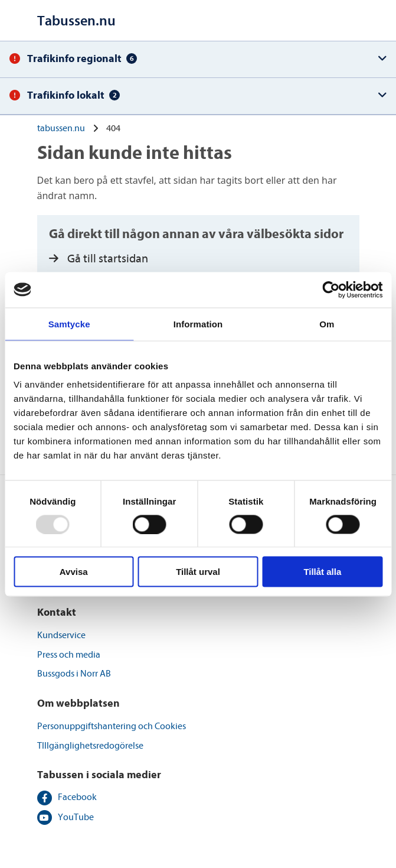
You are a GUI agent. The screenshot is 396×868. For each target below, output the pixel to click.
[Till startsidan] (76, 21)
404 (113, 128)
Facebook (77, 797)
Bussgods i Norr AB (74, 674)
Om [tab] (327, 324)
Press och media (69, 655)
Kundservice (61, 635)
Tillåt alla (322, 572)
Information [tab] (198, 324)
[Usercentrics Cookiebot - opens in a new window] (331, 290)
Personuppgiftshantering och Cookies (112, 726)
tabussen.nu (61, 128)
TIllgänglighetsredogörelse (90, 746)
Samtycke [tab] (69, 324)
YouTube (76, 817)
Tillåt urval (198, 572)
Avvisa (74, 572)
